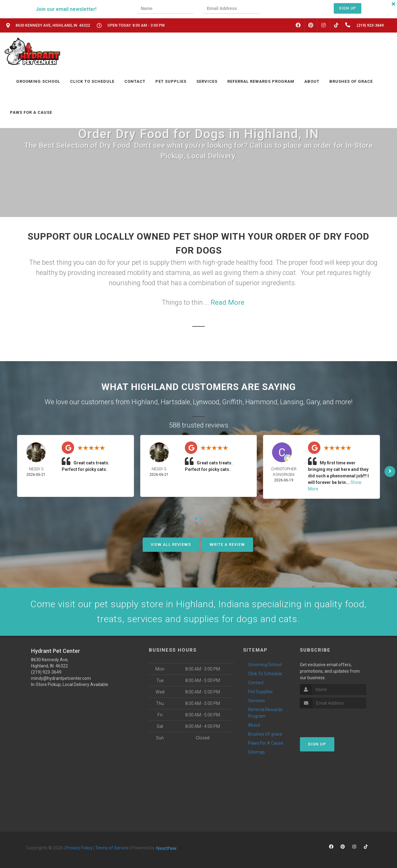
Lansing (292, 402)
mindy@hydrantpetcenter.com (61, 678)
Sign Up (348, 8)
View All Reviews (171, 545)
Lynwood (206, 402)
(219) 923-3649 (46, 672)
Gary (313, 402)
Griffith (232, 402)
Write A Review (227, 545)
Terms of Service (112, 848)
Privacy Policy (79, 848)
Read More (227, 302)
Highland (145, 402)
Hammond (261, 402)
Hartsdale (175, 402)
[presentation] (291, 9)
